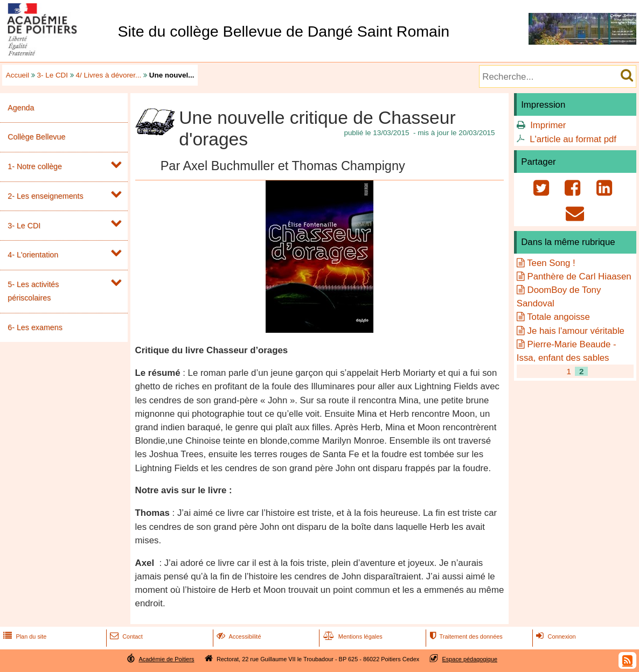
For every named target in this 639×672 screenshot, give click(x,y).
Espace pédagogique (470, 659)
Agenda (21, 108)
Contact (125, 636)
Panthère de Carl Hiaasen (579, 276)
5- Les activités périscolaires (33, 291)
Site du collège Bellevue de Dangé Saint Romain (283, 31)
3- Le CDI (53, 75)
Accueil (18, 75)
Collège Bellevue (36, 137)
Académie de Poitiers (166, 659)
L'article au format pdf (573, 139)
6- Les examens (35, 327)
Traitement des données (465, 636)
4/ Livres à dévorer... (109, 75)
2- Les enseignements (45, 196)
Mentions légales (352, 636)
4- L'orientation (33, 255)
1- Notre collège (35, 166)
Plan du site (24, 636)
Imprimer (548, 125)
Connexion (555, 636)
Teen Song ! (551, 263)
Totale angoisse (558, 317)
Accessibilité (238, 636)
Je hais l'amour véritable (576, 331)
